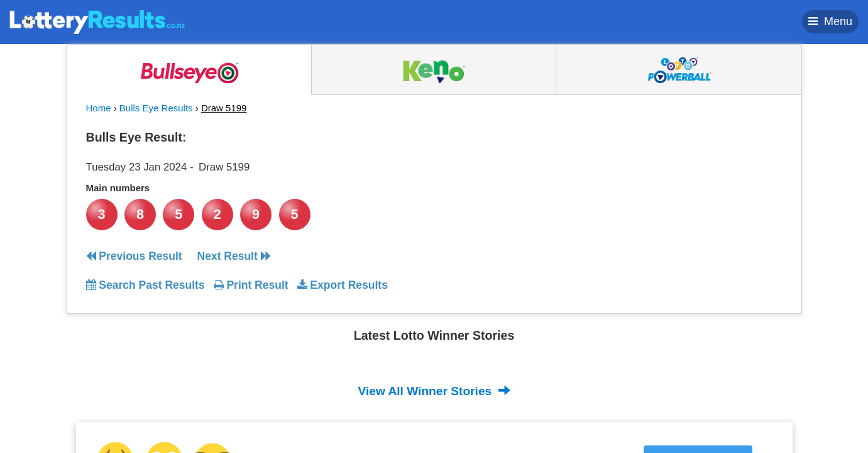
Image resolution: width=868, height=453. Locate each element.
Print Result (251, 285)
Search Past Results (146, 285)
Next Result (234, 256)
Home (99, 108)
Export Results (343, 285)
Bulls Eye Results (156, 108)
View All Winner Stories (434, 391)
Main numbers (118, 188)
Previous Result (134, 256)
